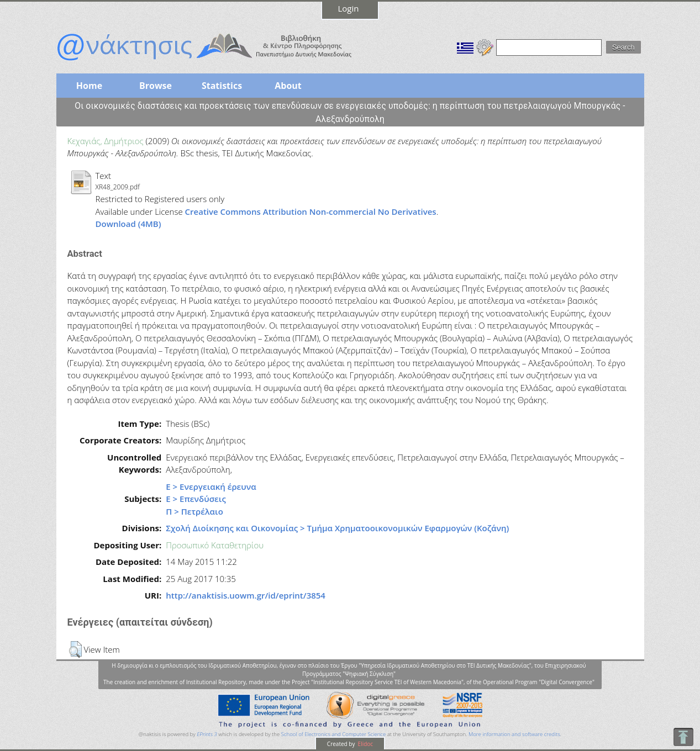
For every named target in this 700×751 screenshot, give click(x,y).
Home (89, 86)
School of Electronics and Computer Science (333, 734)
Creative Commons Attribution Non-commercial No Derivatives (311, 211)
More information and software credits (514, 734)
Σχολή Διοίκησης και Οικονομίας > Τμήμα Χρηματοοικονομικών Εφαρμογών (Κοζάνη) (337, 528)
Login (349, 8)
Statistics (222, 86)
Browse (156, 86)
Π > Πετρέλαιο (194, 511)
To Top (683, 737)
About (288, 86)
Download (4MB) (128, 224)
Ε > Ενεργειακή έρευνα (211, 486)
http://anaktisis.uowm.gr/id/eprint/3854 (246, 595)
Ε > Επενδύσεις (196, 499)
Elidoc (365, 744)
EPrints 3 (207, 734)
